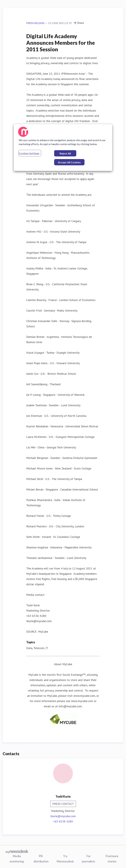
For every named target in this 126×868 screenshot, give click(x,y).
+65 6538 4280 (63, 821)
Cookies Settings (29, 153)
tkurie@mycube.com (63, 816)
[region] (63, 148)
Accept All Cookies (69, 162)
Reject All (65, 153)
